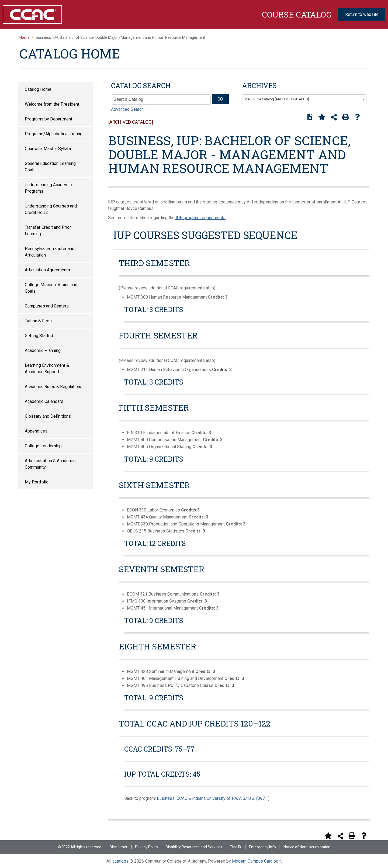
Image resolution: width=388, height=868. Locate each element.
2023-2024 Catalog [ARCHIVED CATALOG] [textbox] (277, 99)
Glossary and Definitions (48, 416)
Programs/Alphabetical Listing (54, 134)
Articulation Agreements (47, 270)
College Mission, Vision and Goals (51, 288)
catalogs (120, 861)
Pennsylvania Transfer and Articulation (50, 252)
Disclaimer (119, 847)
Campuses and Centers (47, 306)
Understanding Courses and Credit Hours (51, 209)
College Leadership (43, 446)
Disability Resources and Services (194, 847)
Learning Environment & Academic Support (47, 369)
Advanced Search (127, 109)
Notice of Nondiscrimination (307, 847)
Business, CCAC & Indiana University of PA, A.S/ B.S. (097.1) (213, 798)
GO (220, 99)
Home (25, 37)
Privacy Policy (147, 847)
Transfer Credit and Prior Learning (48, 231)
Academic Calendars (44, 401)
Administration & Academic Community (50, 464)
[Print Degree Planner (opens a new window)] (310, 117)
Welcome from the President (52, 104)
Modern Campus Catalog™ (257, 861)
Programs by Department (48, 119)
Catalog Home (38, 89)
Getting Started (39, 336)
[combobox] (304, 99)
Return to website (362, 14)
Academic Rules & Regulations (54, 387)
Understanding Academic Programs (48, 188)
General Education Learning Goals (50, 167)
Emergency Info (262, 847)
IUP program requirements (200, 218)
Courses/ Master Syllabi (48, 149)
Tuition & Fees (38, 321)
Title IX (236, 847)
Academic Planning (43, 350)
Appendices (36, 431)
